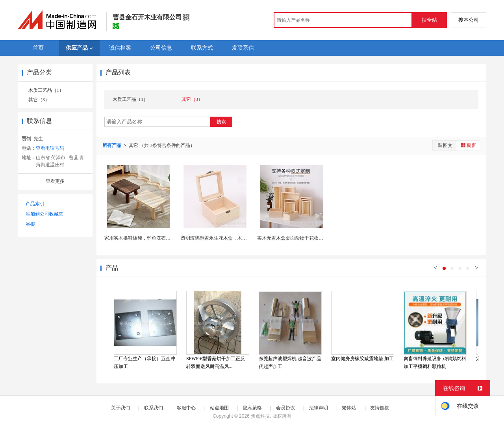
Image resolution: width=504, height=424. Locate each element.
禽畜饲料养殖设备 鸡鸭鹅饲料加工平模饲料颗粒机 (435, 363)
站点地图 (219, 408)
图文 (445, 145)
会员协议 (285, 408)
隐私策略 (252, 408)
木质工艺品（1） (46, 90)
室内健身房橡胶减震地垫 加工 (362, 359)
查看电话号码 (50, 148)
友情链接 (380, 408)
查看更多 (55, 181)
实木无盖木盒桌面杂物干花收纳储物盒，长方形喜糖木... (316, 238)
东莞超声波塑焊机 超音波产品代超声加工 (290, 363)
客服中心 (186, 408)
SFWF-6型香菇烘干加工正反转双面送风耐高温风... (216, 363)
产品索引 (35, 204)
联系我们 (154, 408)
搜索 (221, 122)
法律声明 (319, 408)
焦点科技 (260, 416)
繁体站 (349, 408)
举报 (30, 224)
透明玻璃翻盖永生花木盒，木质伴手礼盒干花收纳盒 (235, 238)
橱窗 (468, 145)
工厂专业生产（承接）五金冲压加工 (145, 363)
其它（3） (39, 100)
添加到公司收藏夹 (44, 214)
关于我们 (120, 408)
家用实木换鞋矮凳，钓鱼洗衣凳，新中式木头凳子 (156, 238)
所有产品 (112, 145)
